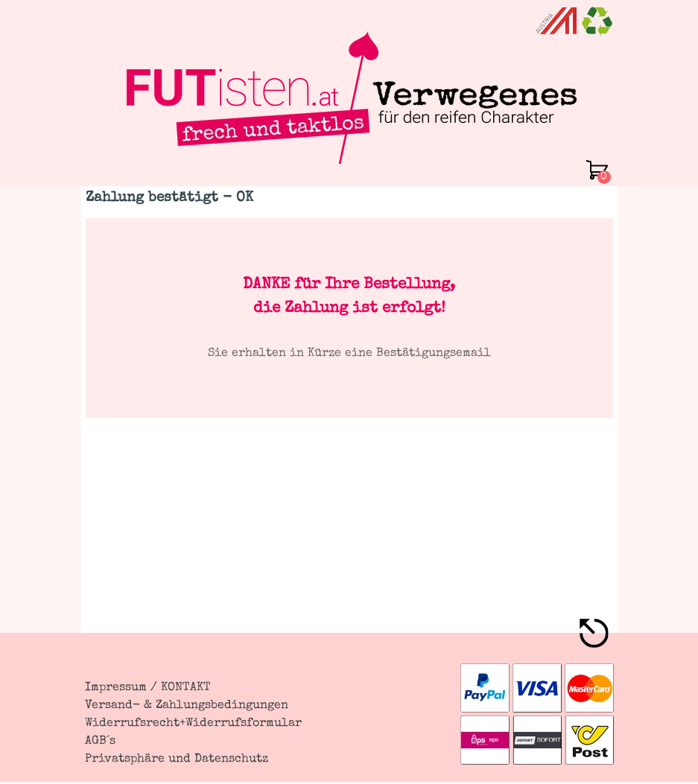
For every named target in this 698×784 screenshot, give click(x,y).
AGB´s (100, 742)
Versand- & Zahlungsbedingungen (187, 706)
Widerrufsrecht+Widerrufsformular (193, 724)
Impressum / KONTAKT (148, 688)
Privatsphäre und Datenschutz (177, 759)
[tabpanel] (349, 318)
